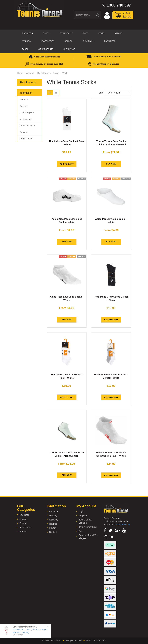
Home (20, 73)
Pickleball (88, 41)
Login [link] (81, 511)
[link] (105, 530)
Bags (86, 33)
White (65, 73)
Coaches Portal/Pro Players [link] (88, 537)
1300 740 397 (117, 5)
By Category (43, 73)
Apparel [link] (23, 519)
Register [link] (83, 516)
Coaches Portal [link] (27, 126)
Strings (26, 41)
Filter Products (28, 82)
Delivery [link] (24, 106)
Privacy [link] (53, 528)
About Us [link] (24, 100)
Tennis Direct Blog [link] (88, 527)
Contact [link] (23, 132)
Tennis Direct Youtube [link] (85, 521)
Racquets (27, 33)
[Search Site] (98, 15)
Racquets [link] (24, 515)
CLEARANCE (69, 49)
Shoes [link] (23, 523)
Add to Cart (66, 164)
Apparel (119, 33)
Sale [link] (81, 531)
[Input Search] (84, 15)
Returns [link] (53, 524)
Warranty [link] (54, 520)
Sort (101, 93)
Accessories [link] (25, 527)
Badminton (110, 41)
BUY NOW (111, 164)
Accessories (48, 41)
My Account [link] (25, 119)
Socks (56, 73)
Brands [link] (23, 531)
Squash (69, 41)
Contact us (123, 524)
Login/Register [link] (27, 113)
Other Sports (46, 49)
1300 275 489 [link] (26, 139)
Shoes (46, 33)
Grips (101, 33)
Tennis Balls (66, 33)
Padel (25, 49)
